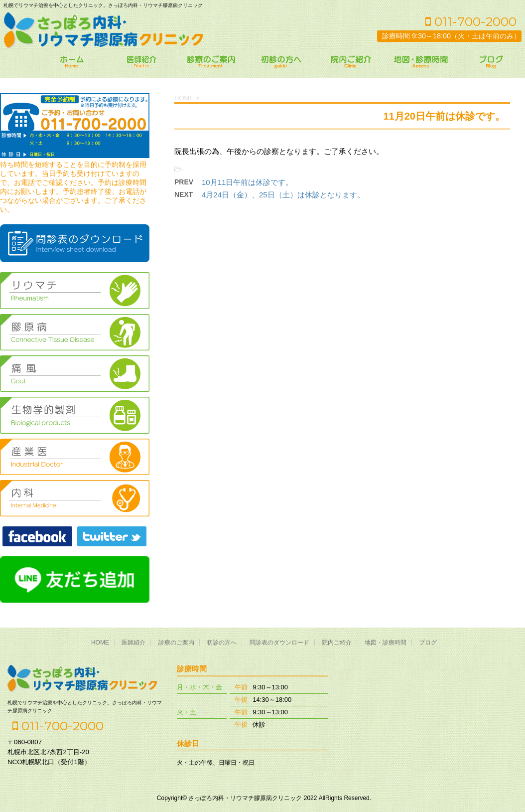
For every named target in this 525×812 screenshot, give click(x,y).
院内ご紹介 (337, 643)
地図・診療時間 (386, 643)
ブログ (428, 643)
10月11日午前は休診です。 (247, 182)
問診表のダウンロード (279, 643)
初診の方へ (222, 643)
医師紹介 (133, 643)
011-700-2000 (471, 21)
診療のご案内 (176, 643)
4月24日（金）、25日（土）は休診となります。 (283, 195)
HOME (100, 643)
